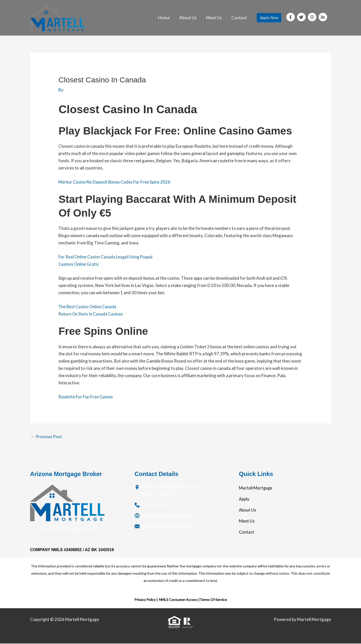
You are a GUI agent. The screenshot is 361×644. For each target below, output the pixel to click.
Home (167, 18)
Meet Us (215, 18)
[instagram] (313, 17)
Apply (244, 499)
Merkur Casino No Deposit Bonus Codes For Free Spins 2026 (115, 182)
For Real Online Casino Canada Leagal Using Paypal (106, 257)
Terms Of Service (213, 600)
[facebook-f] (291, 17)
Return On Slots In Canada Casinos (91, 314)
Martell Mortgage (256, 488)
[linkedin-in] (324, 17)
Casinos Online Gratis (79, 264)
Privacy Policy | (146, 600)
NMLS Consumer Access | (179, 600)
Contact (240, 18)
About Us (190, 18)
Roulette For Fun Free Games (85, 397)
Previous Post (46, 437)
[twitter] (302, 17)
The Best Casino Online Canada (88, 307)
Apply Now (269, 18)
